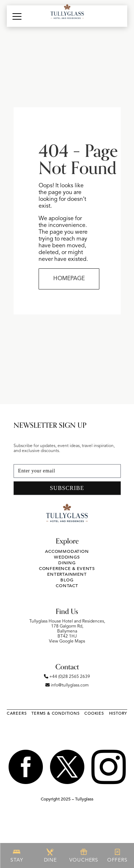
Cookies (94, 713)
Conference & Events (67, 569)
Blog (67, 580)
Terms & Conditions (55, 713)
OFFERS (117, 855)
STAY (17, 855)
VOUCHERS (84, 855)
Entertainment (67, 574)
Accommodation (67, 551)
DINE (50, 855)
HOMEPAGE (69, 279)
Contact (67, 586)
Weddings (67, 557)
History (118, 713)
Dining (67, 563)
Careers (17, 713)
